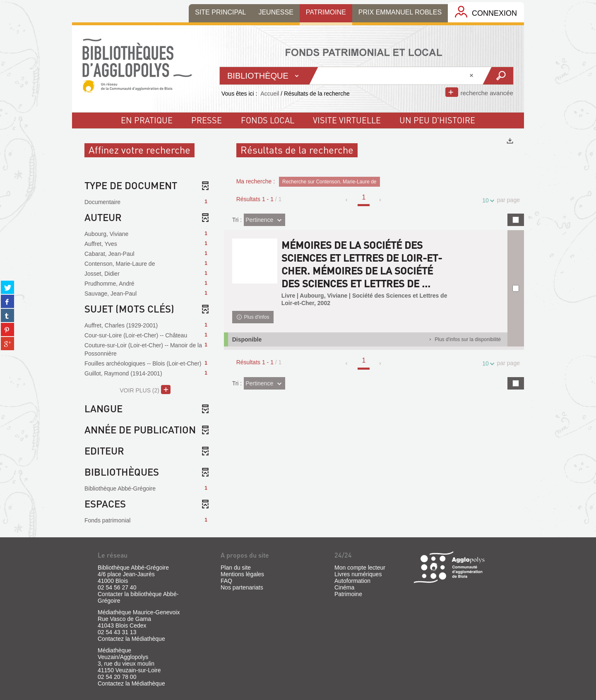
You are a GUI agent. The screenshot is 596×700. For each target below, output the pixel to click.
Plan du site (236, 568)
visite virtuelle (347, 120)
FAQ (226, 581)
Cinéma (344, 587)
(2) (145, 390)
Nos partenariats (242, 587)
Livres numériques (358, 574)
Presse (207, 120)
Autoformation (352, 581)
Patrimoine (348, 594)
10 (487, 201)
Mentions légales (242, 574)
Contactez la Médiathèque (131, 639)
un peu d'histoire (437, 120)
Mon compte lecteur (360, 568)
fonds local (268, 120)
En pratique (147, 120)
